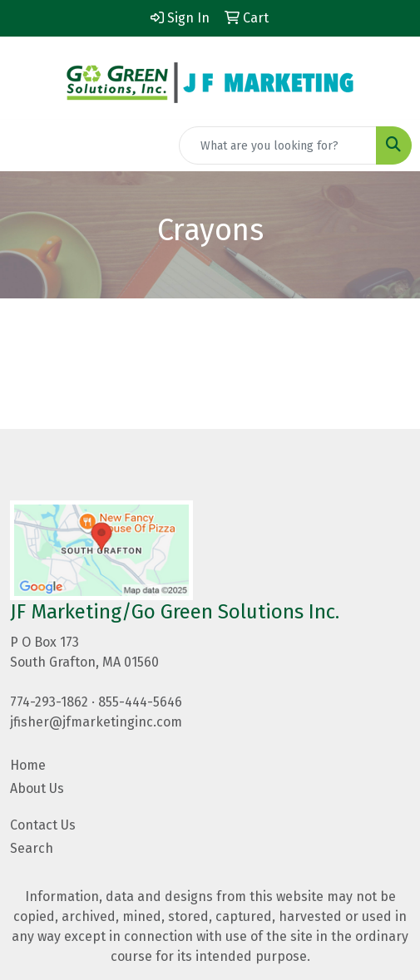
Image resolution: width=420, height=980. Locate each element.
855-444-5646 (140, 702)
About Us (37, 788)
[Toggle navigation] (26, 145)
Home (28, 765)
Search (32, 848)
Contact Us (43, 825)
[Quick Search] (278, 145)
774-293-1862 (49, 702)
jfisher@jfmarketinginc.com (96, 722)
